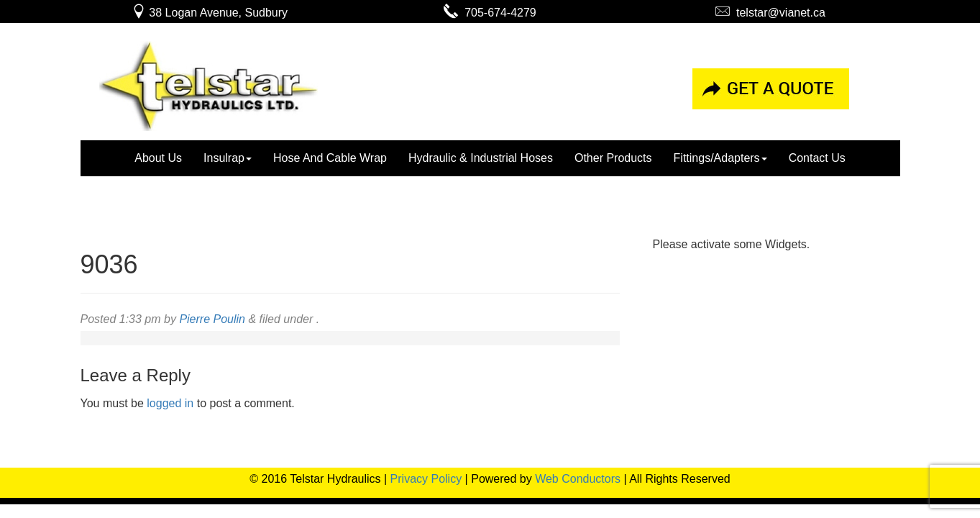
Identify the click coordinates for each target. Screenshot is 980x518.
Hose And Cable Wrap (330, 158)
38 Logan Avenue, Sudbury (210, 13)
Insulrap (228, 158)
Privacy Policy (426, 479)
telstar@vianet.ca (770, 13)
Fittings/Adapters (720, 158)
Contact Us (817, 158)
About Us (158, 158)
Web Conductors (578, 479)
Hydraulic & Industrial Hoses (481, 158)
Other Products (613, 158)
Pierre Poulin (212, 319)
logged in (170, 403)
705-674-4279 (490, 13)
